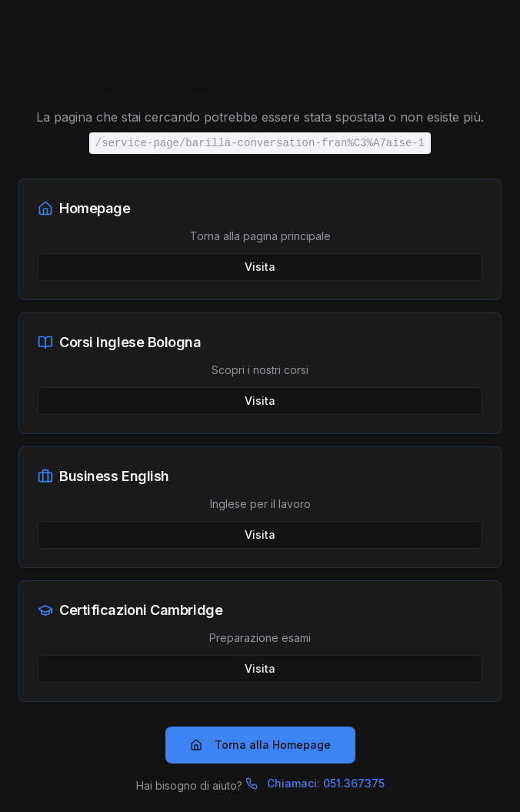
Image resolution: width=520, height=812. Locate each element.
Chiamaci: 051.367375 (315, 783)
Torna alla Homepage (260, 745)
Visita (260, 267)
